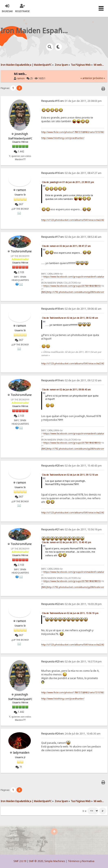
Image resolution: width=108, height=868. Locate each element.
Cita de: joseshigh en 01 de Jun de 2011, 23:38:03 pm (68, 182)
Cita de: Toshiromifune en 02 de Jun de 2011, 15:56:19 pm (70, 613)
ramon (21, 78)
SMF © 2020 (36, 861)
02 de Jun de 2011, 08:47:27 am (71, 173)
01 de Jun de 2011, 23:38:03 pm (71, 101)
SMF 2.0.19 (20, 861)
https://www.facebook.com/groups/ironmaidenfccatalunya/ (76, 277)
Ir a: (85, 811)
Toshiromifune (21, 251)
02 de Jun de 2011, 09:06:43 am (71, 309)
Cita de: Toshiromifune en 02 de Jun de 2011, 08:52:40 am (70, 318)
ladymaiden (21, 752)
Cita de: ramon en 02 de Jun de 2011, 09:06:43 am (66, 390)
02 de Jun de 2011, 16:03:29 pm (71, 604)
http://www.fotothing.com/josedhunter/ (63, 138)
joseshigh (21, 134)
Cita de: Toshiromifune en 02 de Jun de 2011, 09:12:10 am (70, 475)
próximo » (99, 78)
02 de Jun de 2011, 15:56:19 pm (71, 529)
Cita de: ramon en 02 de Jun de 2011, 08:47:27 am (66, 246)
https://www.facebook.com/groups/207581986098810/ (72, 286)
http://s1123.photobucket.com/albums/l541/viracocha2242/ (73, 220)
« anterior (86, 78)
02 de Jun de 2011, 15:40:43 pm (71, 466)
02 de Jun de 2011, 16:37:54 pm (71, 662)
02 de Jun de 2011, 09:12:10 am (71, 380)
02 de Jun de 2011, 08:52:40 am (71, 237)
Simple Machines (55, 861)
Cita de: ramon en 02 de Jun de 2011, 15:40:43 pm (66, 542)
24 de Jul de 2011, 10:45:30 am (71, 734)
